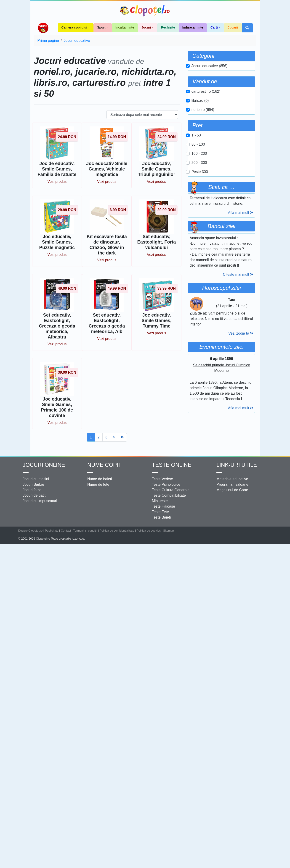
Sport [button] (101, 27)
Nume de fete (98, 558)
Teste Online (172, 538)
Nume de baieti (100, 552)
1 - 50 (196, 135)
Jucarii (233, 27)
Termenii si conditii (85, 604)
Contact (66, 604)
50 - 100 (198, 144)
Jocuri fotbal (33, 563)
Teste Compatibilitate (169, 569)
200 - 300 (199, 163)
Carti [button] (214, 27)
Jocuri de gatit (34, 569)
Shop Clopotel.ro (43, 28)
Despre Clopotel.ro (31, 604)
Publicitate (52, 604)
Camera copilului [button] (74, 27)
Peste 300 (200, 172)
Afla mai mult (241, 213)
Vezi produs (57, 182)
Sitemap (169, 604)
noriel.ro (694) (203, 110)
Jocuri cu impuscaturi (40, 574)
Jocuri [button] (146, 27)
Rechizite (168, 27)
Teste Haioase (164, 580)
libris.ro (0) (200, 101)
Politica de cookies (149, 604)
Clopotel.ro (145, 11)
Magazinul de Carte (232, 563)
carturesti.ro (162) (206, 91)
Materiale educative (232, 552)
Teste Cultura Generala (171, 563)
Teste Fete (161, 585)
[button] (247, 28)
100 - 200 (199, 153)
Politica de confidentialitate (117, 604)
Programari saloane (232, 558)
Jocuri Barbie (33, 558)
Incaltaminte (125, 27)
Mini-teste (160, 574)
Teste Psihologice (166, 558)
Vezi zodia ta (241, 390)
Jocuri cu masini (36, 552)
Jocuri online (44, 538)
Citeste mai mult (238, 274)
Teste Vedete (163, 552)
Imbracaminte (193, 27)
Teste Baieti (161, 591)
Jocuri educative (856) (209, 66)
